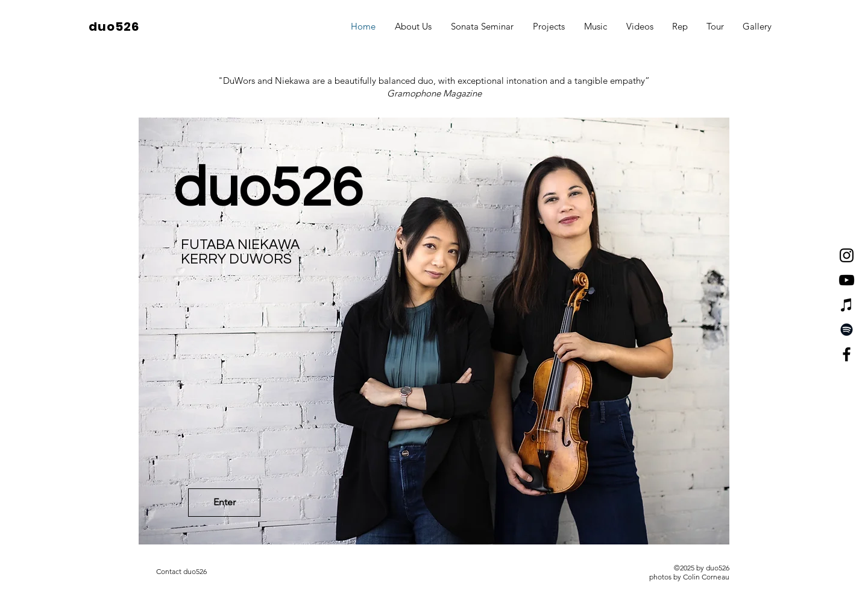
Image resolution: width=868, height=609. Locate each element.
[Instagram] (847, 255)
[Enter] (224, 503)
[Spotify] (847, 330)
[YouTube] (847, 280)
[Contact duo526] (181, 572)
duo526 (114, 27)
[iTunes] (847, 305)
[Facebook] (847, 354)
